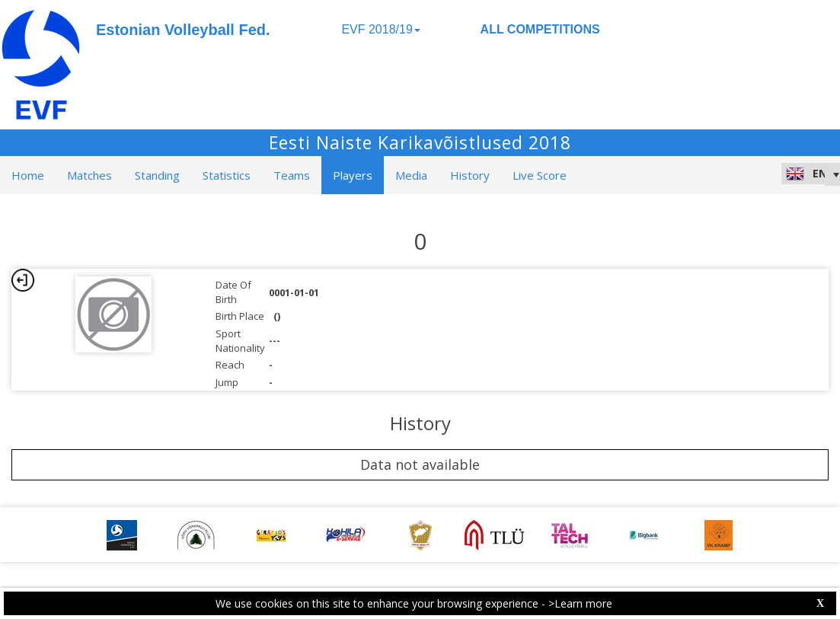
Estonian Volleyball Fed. (183, 30)
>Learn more (580, 603)
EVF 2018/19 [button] (380, 29)
